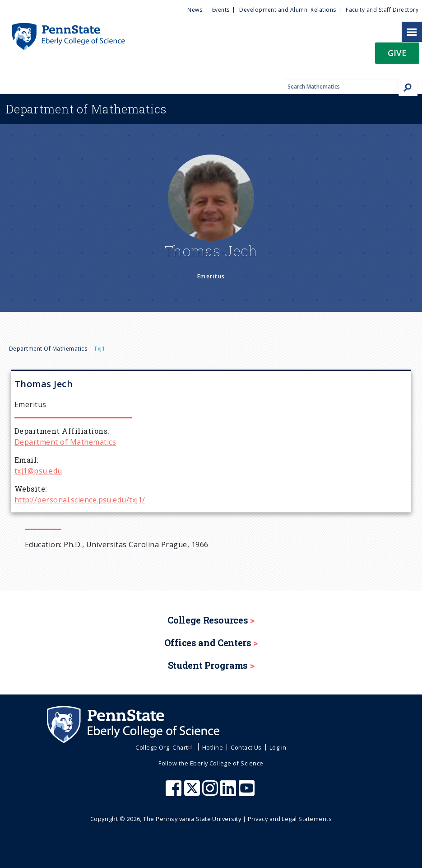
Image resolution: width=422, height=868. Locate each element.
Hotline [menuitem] (213, 747)
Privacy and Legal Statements (290, 819)
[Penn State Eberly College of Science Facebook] (175, 793)
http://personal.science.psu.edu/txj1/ (80, 500)
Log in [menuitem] (278, 747)
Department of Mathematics (48, 349)
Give (397, 53)
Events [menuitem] (221, 10)
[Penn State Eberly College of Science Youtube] (248, 793)
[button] (397, 56)
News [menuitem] (195, 10)
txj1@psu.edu (38, 471)
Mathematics (86, 109)
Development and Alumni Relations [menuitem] (288, 10)
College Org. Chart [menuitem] (165, 747)
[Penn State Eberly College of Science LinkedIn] (229, 793)
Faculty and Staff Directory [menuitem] (382, 10)
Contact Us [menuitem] (246, 747)
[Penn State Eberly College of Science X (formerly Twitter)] (193, 793)
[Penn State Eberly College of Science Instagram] (211, 793)
